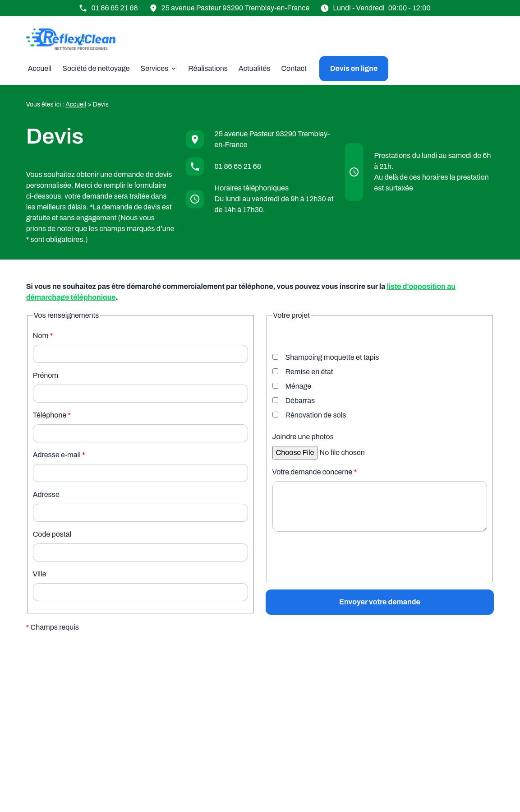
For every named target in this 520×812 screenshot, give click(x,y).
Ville (40, 574)
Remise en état (303, 372)
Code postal (52, 534)
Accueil (40, 68)
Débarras (294, 401)
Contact (294, 68)
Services (154, 68)
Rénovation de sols (309, 415)
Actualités (255, 68)
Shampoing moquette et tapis (326, 357)
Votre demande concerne (315, 472)
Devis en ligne (354, 68)
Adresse (46, 494)
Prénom (46, 375)
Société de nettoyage (96, 68)
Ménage (292, 386)
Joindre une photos (303, 437)
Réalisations (208, 68)
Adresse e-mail (59, 455)
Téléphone (52, 415)
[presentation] (341, 576)
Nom (43, 336)
